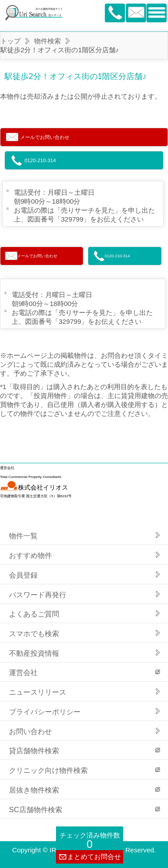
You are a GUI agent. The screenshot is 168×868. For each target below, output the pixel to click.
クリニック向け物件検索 (48, 770)
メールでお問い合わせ (45, 137)
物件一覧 (23, 536)
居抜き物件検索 (34, 790)
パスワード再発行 (38, 595)
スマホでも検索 (34, 633)
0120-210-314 (40, 160)
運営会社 (23, 672)
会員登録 (23, 575)
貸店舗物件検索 (34, 751)
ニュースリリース (38, 692)
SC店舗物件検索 (36, 809)
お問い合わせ (30, 731)
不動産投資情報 (34, 653)
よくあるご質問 (34, 614)
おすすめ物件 (30, 555)
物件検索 (47, 41)
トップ (11, 41)
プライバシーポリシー (45, 712)
